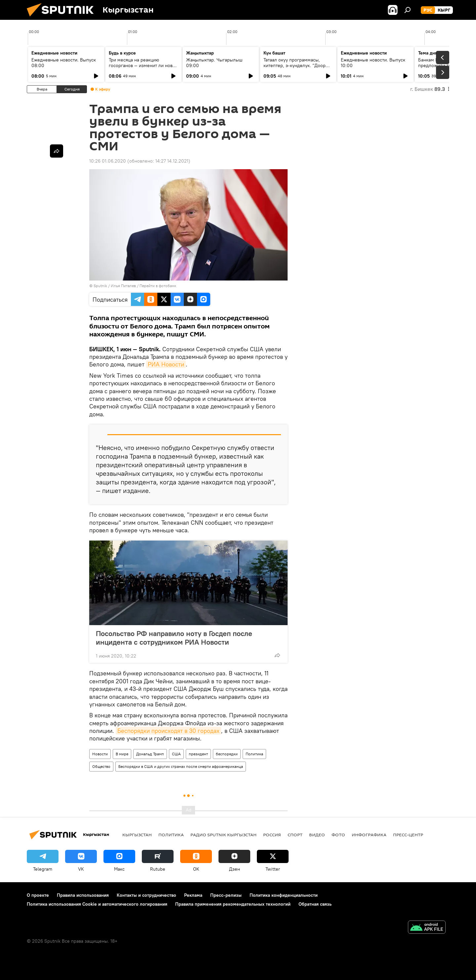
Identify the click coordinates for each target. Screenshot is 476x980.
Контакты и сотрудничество (146, 895)
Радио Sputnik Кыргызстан (223, 835)
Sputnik (100, 286)
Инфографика (369, 835)
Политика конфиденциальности (284, 895)
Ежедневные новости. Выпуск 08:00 (64, 63)
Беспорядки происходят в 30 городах (168, 731)
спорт (295, 835)
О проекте (38, 895)
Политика (254, 754)
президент (198, 754)
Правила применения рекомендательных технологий (233, 904)
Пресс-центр (408, 835)
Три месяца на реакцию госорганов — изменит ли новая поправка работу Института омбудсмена (143, 68)
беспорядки (227, 754)
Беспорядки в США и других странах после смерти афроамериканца (181, 766)
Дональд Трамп (150, 754)
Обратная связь (315, 904)
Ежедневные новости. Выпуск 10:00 (373, 63)
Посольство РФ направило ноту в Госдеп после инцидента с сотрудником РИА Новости (174, 638)
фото (338, 835)
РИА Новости (166, 364)
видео (317, 835)
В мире (122, 754)
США (176, 754)
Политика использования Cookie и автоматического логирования (97, 904)
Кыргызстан (137, 835)
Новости (100, 754)
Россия (272, 835)
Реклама (193, 895)
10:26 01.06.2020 (108, 161)
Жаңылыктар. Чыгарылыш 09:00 (214, 63)
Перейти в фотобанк (158, 286)
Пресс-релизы (226, 895)
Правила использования (83, 895)
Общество (101, 766)
